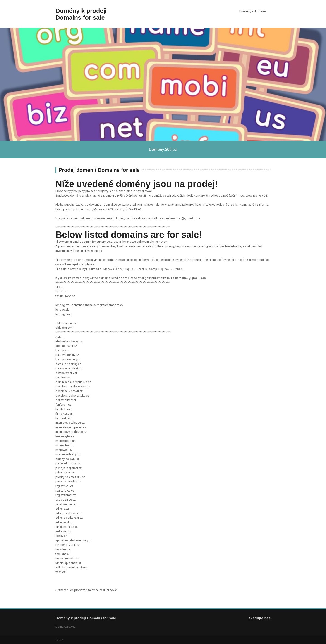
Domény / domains (253, 11)
